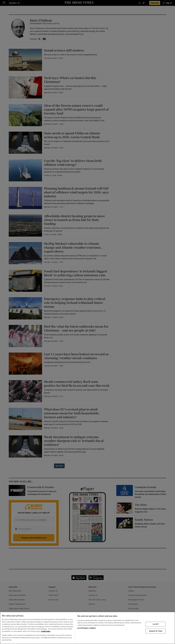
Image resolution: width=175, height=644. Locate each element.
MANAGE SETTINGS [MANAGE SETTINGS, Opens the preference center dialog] (156, 631)
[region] (87, 628)
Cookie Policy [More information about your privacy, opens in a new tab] (46, 631)
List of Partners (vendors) (87, 628)
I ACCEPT (156, 624)
